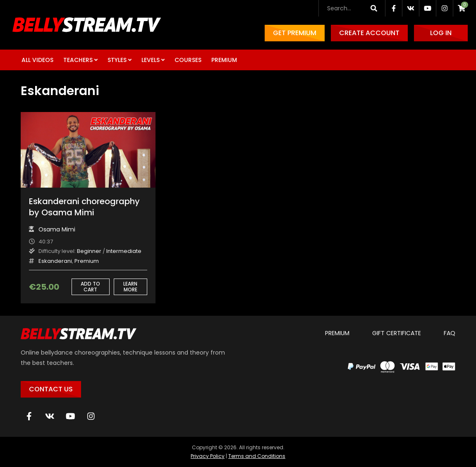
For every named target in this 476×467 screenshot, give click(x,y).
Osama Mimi (57, 229)
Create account (369, 33)
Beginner (89, 251)
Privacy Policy (208, 456)
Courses (188, 60)
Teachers (78, 60)
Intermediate (124, 251)
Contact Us (51, 389)
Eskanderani (55, 261)
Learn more (130, 287)
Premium (224, 60)
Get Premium (295, 33)
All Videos (37, 60)
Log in (441, 33)
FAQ (450, 333)
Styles (117, 60)
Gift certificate (397, 333)
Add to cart (90, 287)
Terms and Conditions (257, 456)
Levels (151, 60)
